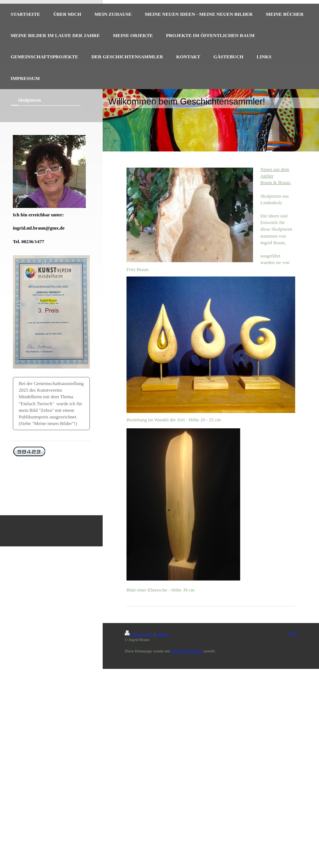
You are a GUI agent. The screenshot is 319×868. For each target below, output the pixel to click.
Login (292, 633)
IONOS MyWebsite (187, 651)
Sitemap (163, 634)
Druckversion (139, 634)
